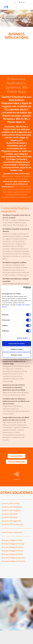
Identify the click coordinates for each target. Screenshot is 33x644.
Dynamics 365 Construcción (12, 524)
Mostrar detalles (22, 338)
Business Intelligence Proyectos (14, 561)
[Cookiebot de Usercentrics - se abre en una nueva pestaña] (23, 288)
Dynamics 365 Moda (10, 517)
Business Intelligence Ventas (12, 554)
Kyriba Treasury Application (12, 532)
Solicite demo (16, 456)
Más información (17, 462)
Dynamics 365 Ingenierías (11, 521)
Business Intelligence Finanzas (13, 544)
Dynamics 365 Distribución (12, 507)
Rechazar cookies (16, 355)
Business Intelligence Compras (13, 558)
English (15, 2)
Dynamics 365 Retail (10, 514)
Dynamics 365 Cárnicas (11, 504)
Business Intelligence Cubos (12, 540)
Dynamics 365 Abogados (11, 510)
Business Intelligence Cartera (13, 547)
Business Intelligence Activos (12, 551)
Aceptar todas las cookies (16, 344)
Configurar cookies (16, 349)
